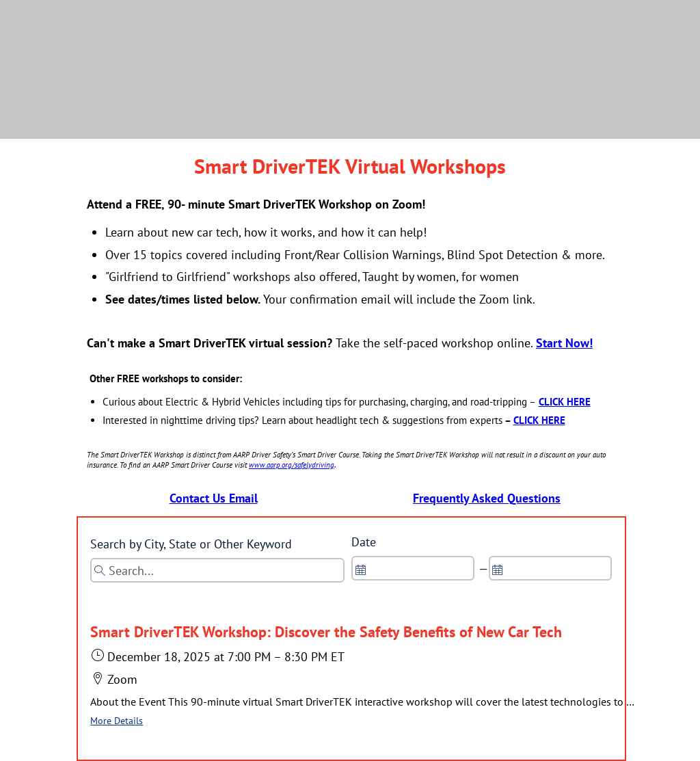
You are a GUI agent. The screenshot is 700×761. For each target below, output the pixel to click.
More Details (117, 721)
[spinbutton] (413, 568)
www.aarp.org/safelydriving (292, 465)
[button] (364, 676)
